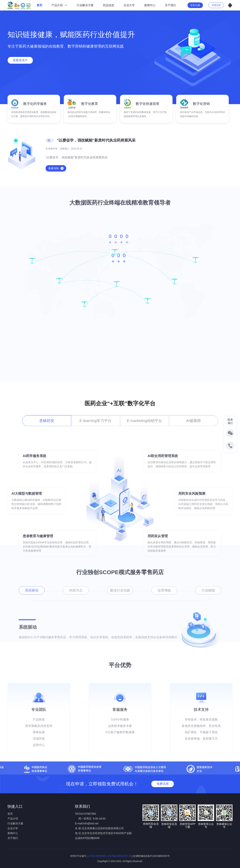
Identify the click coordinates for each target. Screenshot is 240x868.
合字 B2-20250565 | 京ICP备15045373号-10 (109, 856)
